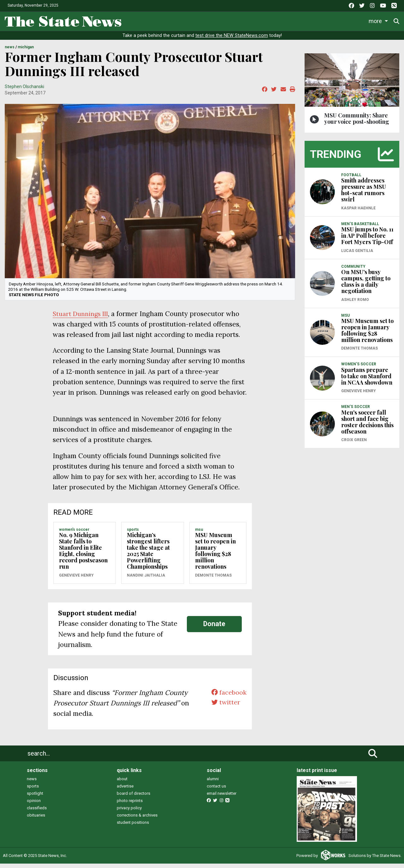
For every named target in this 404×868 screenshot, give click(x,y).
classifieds (37, 812)
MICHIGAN (26, 51)
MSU (199, 534)
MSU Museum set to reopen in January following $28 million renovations (215, 555)
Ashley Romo (355, 304)
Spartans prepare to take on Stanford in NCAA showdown (367, 380)
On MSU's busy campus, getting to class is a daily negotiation (366, 286)
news (32, 783)
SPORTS (133, 534)
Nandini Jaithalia (146, 579)
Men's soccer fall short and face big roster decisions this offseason (367, 426)
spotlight (35, 797)
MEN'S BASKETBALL (360, 228)
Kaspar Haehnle (358, 212)
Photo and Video (342, 20)
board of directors (134, 797)
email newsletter (222, 797)
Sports (183, 20)
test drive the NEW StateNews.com (232, 40)
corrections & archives (137, 819)
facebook (228, 697)
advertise (125, 790)
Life (159, 20)
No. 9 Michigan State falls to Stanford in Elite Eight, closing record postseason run (83, 555)
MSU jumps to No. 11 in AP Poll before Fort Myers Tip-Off (367, 240)
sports (33, 790)
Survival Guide (220, 20)
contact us (216, 790)
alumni (213, 783)
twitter (225, 707)
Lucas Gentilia (357, 255)
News (135, 20)
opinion (34, 805)
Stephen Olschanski (24, 91)
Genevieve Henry (76, 579)
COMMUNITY (353, 271)
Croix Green (354, 444)
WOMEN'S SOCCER (74, 534)
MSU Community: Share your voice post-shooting (357, 123)
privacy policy (129, 812)
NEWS (10, 51)
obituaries (36, 819)
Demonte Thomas (213, 579)
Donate (214, 628)
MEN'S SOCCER (356, 411)
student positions (133, 826)
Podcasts (301, 20)
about (122, 783)
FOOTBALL (351, 179)
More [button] (377, 20)
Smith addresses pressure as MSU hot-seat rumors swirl (364, 194)
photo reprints (130, 805)
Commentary (262, 20)
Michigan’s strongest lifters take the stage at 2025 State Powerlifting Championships (148, 555)
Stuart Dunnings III (83, 318)
